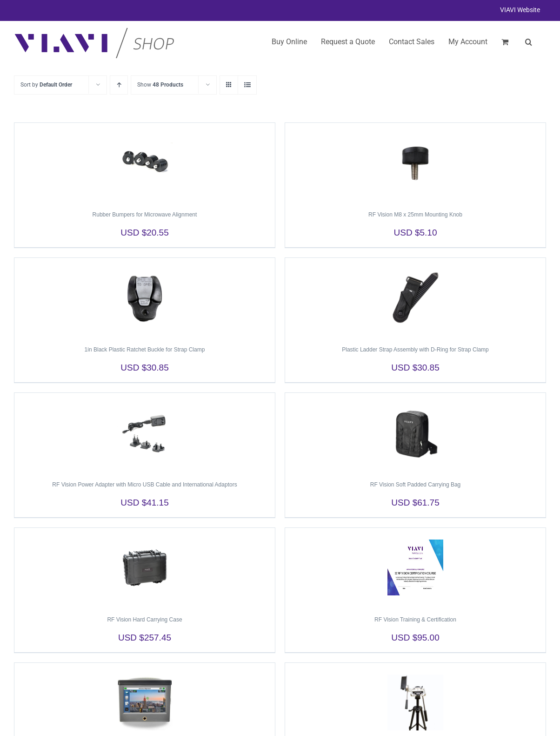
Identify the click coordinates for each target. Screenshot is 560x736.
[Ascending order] (119, 85)
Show (160, 85)
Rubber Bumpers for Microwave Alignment (145, 215)
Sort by (46, 85)
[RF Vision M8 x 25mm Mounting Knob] (415, 162)
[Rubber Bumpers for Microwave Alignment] (145, 162)
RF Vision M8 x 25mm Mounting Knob (415, 215)
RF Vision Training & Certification (415, 620)
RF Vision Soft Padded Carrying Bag (416, 485)
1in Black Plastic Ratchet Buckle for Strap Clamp (145, 350)
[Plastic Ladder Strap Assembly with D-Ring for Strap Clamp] (415, 297)
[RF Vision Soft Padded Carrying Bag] (415, 432)
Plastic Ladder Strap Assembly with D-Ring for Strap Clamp (415, 350)
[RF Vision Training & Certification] (415, 567)
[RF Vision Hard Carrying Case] (145, 567)
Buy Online (289, 42)
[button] (529, 42)
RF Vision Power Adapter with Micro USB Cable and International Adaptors (144, 485)
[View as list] (247, 85)
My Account (468, 42)
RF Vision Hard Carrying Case (144, 620)
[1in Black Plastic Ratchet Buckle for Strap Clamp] (145, 297)
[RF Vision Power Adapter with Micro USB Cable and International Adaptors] (145, 432)
